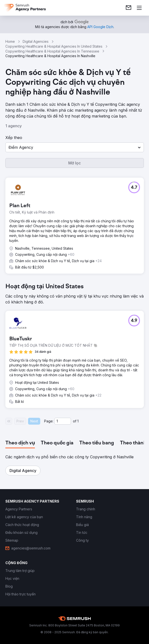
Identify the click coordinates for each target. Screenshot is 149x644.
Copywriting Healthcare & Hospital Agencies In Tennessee (52, 51)
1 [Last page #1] (78, 421)
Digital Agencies (36, 41)
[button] (75, 147)
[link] (129, 8)
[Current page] (63, 421)
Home (10, 41)
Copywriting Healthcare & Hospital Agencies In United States (54, 46)
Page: (49, 421)
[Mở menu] (139, 8)
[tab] (20, 443)
